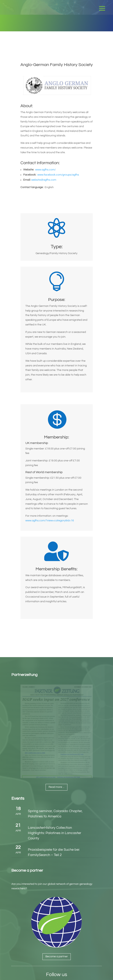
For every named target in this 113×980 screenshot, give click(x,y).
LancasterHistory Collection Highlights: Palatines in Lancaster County (55, 833)
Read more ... (56, 787)
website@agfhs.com (44, 180)
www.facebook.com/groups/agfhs (58, 175)
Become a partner (57, 956)
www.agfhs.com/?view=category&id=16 (50, 521)
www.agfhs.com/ (45, 170)
